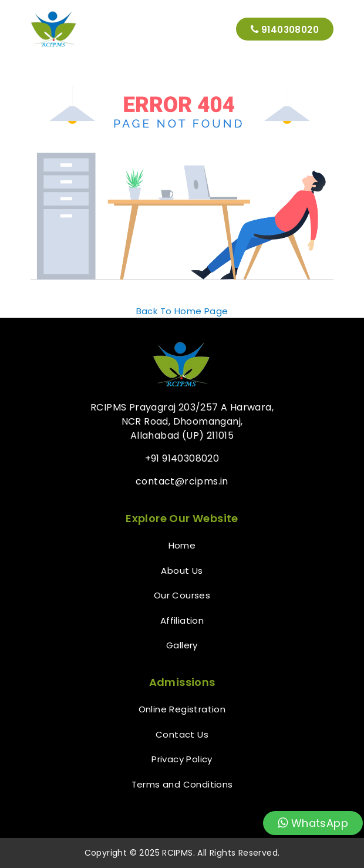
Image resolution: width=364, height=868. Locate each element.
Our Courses (182, 595)
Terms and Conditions (182, 784)
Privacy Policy (182, 759)
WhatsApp (313, 823)
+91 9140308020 (182, 458)
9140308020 (285, 29)
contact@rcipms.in (182, 481)
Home (182, 545)
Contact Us (182, 734)
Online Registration (182, 709)
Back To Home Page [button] (182, 311)
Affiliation (182, 620)
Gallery (182, 645)
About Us (182, 571)
